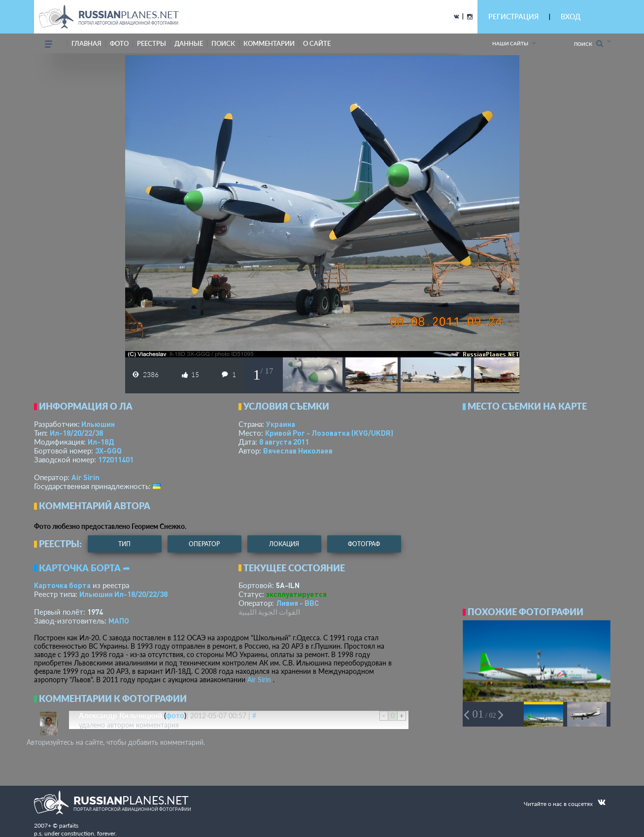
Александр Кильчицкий (120, 715)
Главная (86, 43)
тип (124, 544)
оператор (204, 544)
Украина (281, 424)
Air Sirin (85, 477)
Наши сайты (510, 43)
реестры (152, 43)
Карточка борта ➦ (85, 568)
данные (189, 43)
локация (284, 544)
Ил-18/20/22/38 (76, 433)
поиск (223, 43)
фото (119, 43)
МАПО (119, 621)
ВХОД (571, 17)
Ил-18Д (101, 442)
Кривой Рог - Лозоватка (329, 433)
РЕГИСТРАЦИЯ (513, 17)
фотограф (364, 544)
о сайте (317, 43)
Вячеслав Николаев (298, 451)
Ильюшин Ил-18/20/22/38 (123, 594)
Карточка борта (62, 585)
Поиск (589, 44)
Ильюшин (98, 424)
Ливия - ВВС (297, 603)
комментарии (269, 43)
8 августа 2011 (284, 442)
